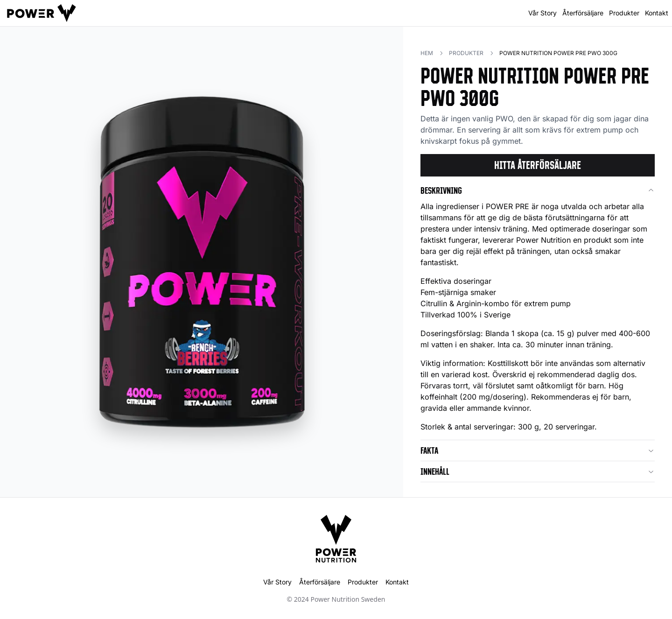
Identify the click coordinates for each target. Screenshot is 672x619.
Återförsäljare (583, 13)
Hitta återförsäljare (538, 165)
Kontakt (657, 13)
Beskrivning (538, 190)
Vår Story (542, 13)
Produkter (624, 13)
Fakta (538, 450)
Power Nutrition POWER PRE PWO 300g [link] (558, 53)
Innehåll (538, 471)
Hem (427, 53)
